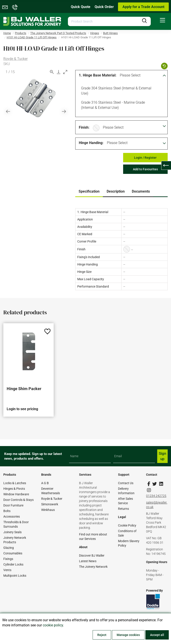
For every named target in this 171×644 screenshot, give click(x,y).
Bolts (7, 511)
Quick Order (104, 7)
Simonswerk (50, 504)
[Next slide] (64, 111)
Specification (89, 191)
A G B (45, 483)
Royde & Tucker (15, 59)
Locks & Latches (15, 483)
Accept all (157, 635)
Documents (141, 191)
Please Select (130, 75)
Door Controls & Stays (18, 500)
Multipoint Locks (15, 576)
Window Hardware (16, 494)
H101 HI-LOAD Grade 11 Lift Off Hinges (32, 37)
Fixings (8, 559)
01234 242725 (156, 496)
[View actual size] (52, 72)
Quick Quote (81, 7)
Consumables (13, 553)
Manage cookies (128, 635)
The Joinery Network (93, 567)
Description (116, 191)
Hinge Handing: (91, 143)
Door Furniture (13, 505)
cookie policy (53, 625)
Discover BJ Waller (92, 556)
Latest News (88, 561)
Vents (7, 570)
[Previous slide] (8, 111)
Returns (123, 509)
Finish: (84, 127)
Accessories (12, 516)
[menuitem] (163, 20)
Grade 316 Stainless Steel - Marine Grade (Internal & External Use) (112, 105)
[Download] (59, 72)
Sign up (162, 456)
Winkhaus (48, 510)
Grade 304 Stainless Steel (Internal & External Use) (115, 90)
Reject (102, 635)
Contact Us (126, 483)
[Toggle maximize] (65, 72)
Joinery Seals (12, 532)
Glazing (9, 548)
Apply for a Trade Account (143, 7)
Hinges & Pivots (14, 489)
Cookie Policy (127, 525)
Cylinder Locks (13, 564)
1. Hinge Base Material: (98, 75)
